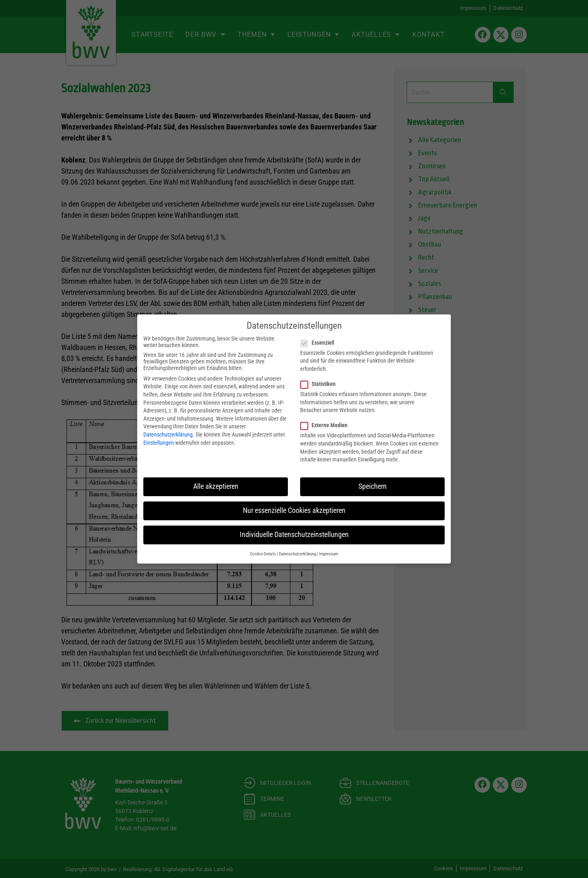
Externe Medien (326, 425)
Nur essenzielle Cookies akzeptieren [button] (294, 510)
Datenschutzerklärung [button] (297, 554)
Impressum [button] (329, 554)
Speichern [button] (373, 486)
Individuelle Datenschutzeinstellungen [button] (294, 534)
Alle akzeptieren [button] (216, 486)
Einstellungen (159, 442)
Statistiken (321, 383)
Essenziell (320, 342)
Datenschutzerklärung (168, 434)
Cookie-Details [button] (263, 554)
